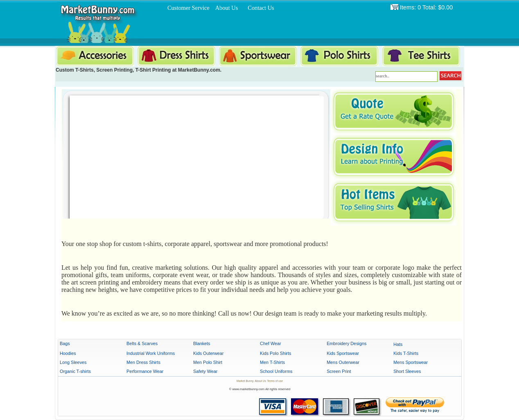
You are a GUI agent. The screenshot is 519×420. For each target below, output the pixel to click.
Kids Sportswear (343, 353)
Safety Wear (205, 371)
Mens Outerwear (343, 362)
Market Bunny (245, 381)
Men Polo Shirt (208, 362)
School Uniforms (276, 371)
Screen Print (339, 371)
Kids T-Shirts (406, 353)
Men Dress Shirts (143, 362)
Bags (65, 343)
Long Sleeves (73, 362)
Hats (398, 344)
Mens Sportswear (411, 362)
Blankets (202, 343)
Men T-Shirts (272, 362)
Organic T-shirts (75, 371)
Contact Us (261, 8)
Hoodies (68, 353)
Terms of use (275, 381)
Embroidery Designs (346, 343)
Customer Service (188, 8)
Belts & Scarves (142, 343)
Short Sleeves (407, 371)
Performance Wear (145, 371)
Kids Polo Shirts (275, 353)
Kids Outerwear (208, 353)
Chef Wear (270, 343)
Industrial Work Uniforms (151, 353)
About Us (227, 8)
